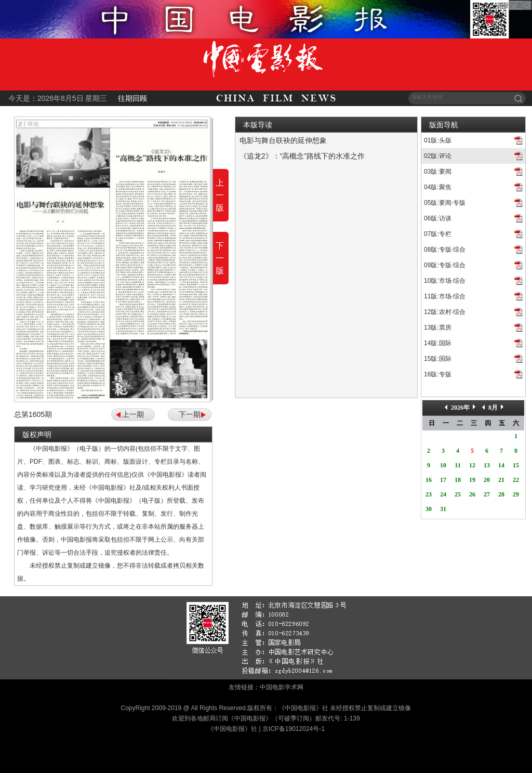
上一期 (133, 414)
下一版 (220, 258)
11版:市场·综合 (445, 296)
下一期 (190, 414)
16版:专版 (438, 374)
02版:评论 (438, 156)
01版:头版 (438, 140)
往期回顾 (132, 98)
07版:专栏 (438, 234)
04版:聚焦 (438, 187)
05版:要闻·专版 (445, 203)
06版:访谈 (438, 218)
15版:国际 (438, 359)
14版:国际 (438, 343)
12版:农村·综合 (445, 312)
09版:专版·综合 (445, 265)
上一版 (220, 195)
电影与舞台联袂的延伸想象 (283, 140)
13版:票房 (438, 327)
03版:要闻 (438, 172)
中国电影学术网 (282, 687)
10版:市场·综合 (445, 281)
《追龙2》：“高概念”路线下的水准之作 (302, 156)
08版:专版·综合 (445, 250)
